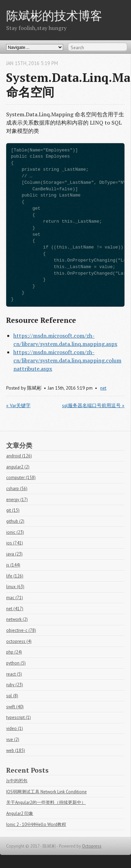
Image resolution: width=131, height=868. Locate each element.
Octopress (92, 846)
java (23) (14, 554)
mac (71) (15, 598)
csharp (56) (17, 489)
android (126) (19, 456)
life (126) (15, 576)
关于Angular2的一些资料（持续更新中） (46, 802)
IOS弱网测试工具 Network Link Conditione (46, 792)
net (103, 388)
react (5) (14, 674)
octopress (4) (19, 641)
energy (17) (17, 500)
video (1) (15, 728)
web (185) (16, 750)
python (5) (16, 663)
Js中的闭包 (17, 781)
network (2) (17, 619)
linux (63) (15, 587)
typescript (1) (19, 717)
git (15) (13, 510)
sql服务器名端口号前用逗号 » (93, 405)
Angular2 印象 (20, 813)
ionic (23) (15, 532)
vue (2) (13, 739)
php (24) (14, 652)
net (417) (15, 609)
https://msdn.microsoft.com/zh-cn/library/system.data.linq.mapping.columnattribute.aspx (67, 360)
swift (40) (15, 707)
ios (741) (15, 543)
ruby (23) (15, 685)
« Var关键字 (18, 405)
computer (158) (21, 478)
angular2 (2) (18, 467)
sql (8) (12, 696)
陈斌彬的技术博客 (54, 15)
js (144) (13, 565)
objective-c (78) (21, 630)
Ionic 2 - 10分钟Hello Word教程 (36, 824)
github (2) (15, 521)
